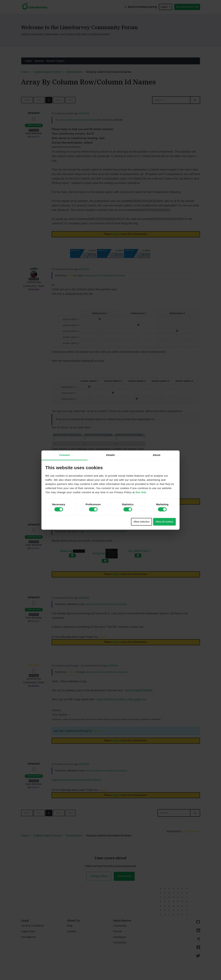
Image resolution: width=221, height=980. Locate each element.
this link (141, 492)
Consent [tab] (64, 455)
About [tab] (157, 455)
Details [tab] (110, 455)
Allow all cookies (164, 522)
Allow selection (141, 522)
